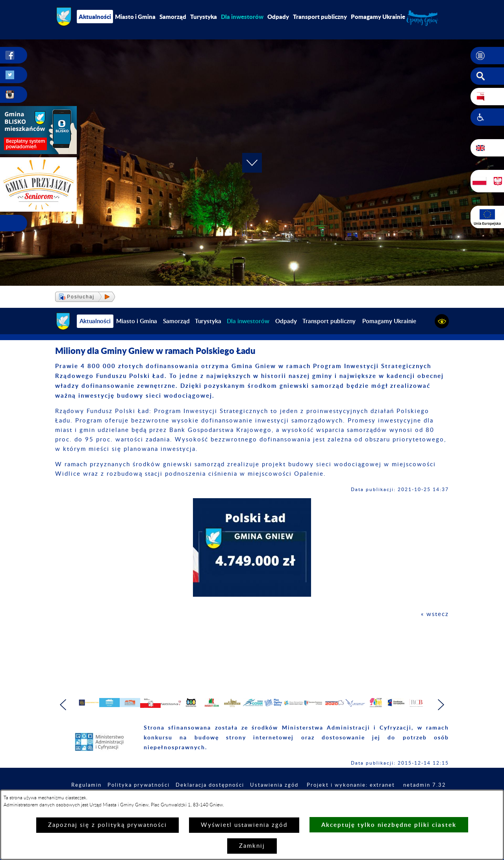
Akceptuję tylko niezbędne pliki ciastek (389, 825)
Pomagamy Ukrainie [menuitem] (378, 17)
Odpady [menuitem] (278, 17)
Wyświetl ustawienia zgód (244, 825)
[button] (487, 56)
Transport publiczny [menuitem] (320, 17)
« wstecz (435, 614)
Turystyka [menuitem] (204, 17)
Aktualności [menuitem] (95, 17)
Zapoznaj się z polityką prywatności (107, 825)
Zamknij (252, 846)
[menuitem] (242, 17)
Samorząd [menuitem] (173, 17)
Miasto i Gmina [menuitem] (135, 17)
